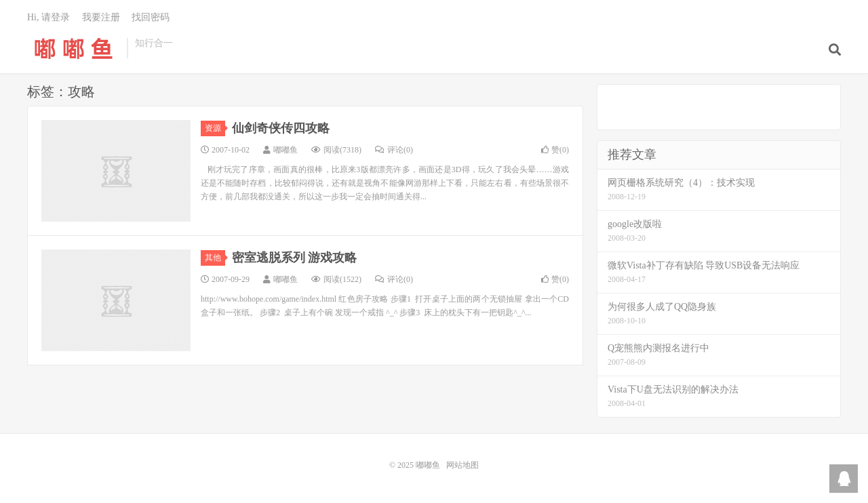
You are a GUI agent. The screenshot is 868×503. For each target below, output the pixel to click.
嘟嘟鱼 (74, 48)
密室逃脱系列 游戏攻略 (295, 258)
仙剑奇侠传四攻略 (281, 128)
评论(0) (394, 150)
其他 (215, 258)
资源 (215, 128)
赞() (555, 150)
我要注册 (101, 17)
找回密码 (151, 17)
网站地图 (462, 465)
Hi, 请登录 (48, 17)
